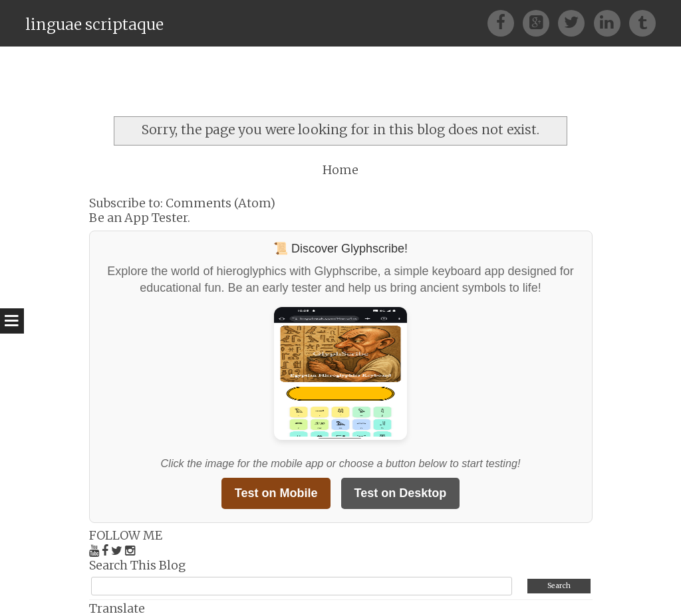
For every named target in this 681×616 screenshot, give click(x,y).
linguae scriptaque (94, 24)
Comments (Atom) (220, 203)
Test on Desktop (401, 493)
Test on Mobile (276, 493)
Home (340, 170)
